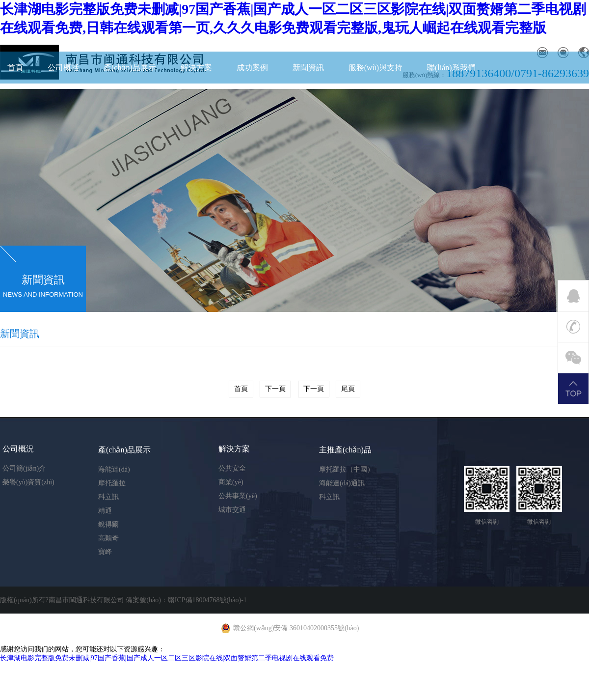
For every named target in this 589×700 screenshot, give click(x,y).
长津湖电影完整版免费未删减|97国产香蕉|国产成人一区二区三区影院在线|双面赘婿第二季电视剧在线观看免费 (167, 658)
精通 (105, 511)
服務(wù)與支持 (375, 68)
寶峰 (105, 552)
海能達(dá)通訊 (342, 483)
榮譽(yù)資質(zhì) (28, 482)
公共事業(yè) (238, 496)
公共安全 (232, 468)
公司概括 (63, 68)
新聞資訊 (308, 68)
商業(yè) (231, 482)
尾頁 (348, 389)
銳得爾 (108, 524)
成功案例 (252, 68)
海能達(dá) (114, 469)
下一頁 (275, 389)
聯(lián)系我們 (451, 68)
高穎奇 (108, 538)
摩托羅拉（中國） (347, 469)
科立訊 (108, 497)
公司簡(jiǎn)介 (24, 468)
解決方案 (196, 68)
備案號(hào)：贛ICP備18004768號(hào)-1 (186, 600)
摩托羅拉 (112, 483)
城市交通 (232, 510)
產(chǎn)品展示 (130, 68)
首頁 (15, 68)
